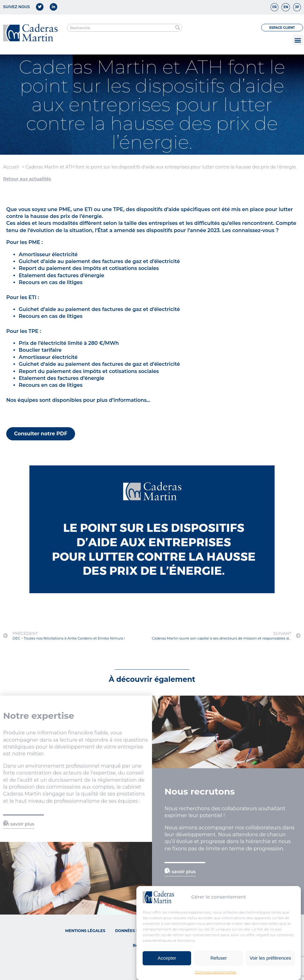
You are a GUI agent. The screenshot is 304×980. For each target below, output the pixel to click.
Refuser (219, 958)
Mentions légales (85, 931)
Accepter (167, 958)
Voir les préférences (270, 958)
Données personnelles (215, 972)
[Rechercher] (178, 28)
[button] (298, 40)
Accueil (11, 167)
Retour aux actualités (27, 179)
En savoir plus (19, 824)
